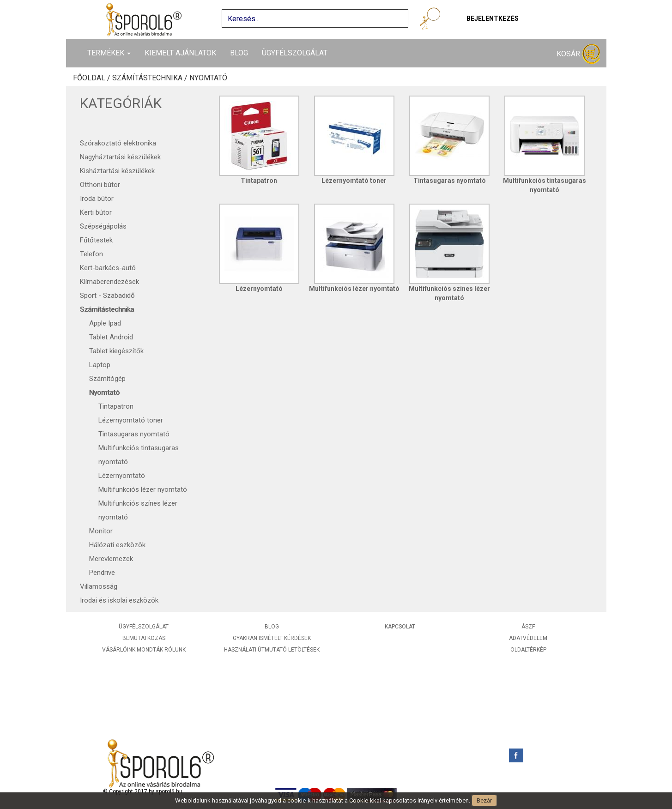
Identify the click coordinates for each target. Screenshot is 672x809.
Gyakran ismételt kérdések (272, 638)
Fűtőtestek (96, 240)
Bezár (484, 800)
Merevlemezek (111, 559)
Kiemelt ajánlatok (180, 53)
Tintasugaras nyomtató (134, 434)
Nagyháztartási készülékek (120, 157)
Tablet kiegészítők (116, 351)
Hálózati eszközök (117, 545)
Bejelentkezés (493, 18)
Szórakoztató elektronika (118, 143)
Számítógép (107, 379)
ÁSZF (528, 627)
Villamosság (99, 586)
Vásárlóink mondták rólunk (144, 650)
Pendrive (102, 573)
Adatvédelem (528, 638)
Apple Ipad (105, 323)
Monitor (101, 531)
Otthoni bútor (100, 185)
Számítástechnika (107, 309)
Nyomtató (208, 78)
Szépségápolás (103, 226)
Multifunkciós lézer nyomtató (143, 489)
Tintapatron (116, 406)
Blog (239, 53)
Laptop (100, 365)
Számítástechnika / (151, 78)
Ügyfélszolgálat (295, 53)
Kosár (578, 54)
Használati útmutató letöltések (272, 650)
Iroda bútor (97, 199)
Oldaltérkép (528, 650)
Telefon (91, 254)
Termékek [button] (109, 53)
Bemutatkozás (144, 638)
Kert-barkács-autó (108, 268)
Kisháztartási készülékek (117, 171)
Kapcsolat (400, 627)
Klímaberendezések (109, 282)
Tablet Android (111, 337)
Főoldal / (93, 78)
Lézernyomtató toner (131, 420)
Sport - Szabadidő (107, 296)
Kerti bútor (96, 212)
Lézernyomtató (122, 476)
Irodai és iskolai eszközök (119, 600)
